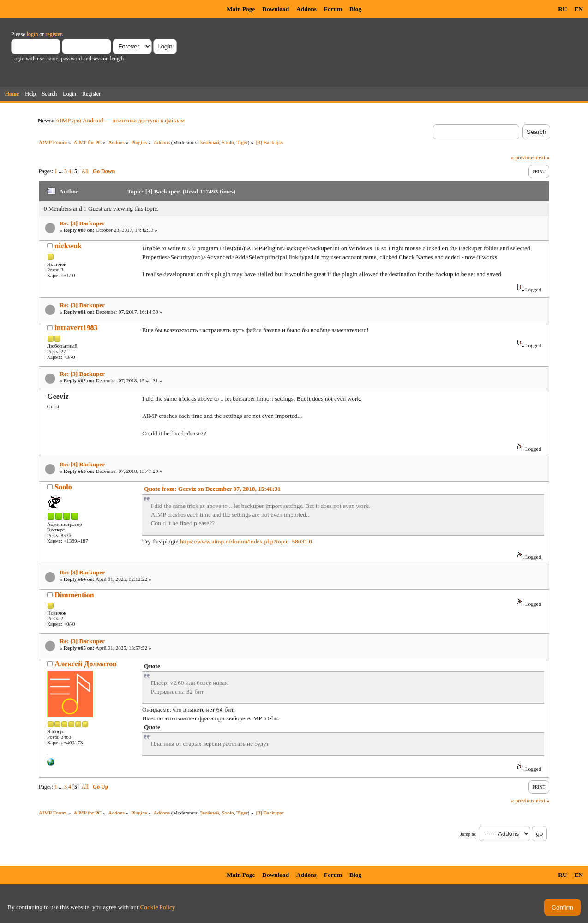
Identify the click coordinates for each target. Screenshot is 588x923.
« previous (522, 157)
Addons (306, 9)
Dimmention (74, 595)
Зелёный (209, 142)
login (33, 34)
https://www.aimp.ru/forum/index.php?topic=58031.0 (246, 541)
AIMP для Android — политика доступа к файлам (120, 120)
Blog (355, 9)
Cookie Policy (158, 907)
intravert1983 (76, 328)
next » (543, 157)
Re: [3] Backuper (82, 223)
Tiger (242, 142)
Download (276, 9)
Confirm (562, 908)
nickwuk (68, 246)
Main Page (241, 9)
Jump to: (468, 834)
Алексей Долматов (85, 664)
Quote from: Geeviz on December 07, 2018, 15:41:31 (212, 489)
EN (579, 9)
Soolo (228, 142)
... (61, 171)
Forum (333, 9)
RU (562, 9)
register (53, 34)
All (85, 171)
